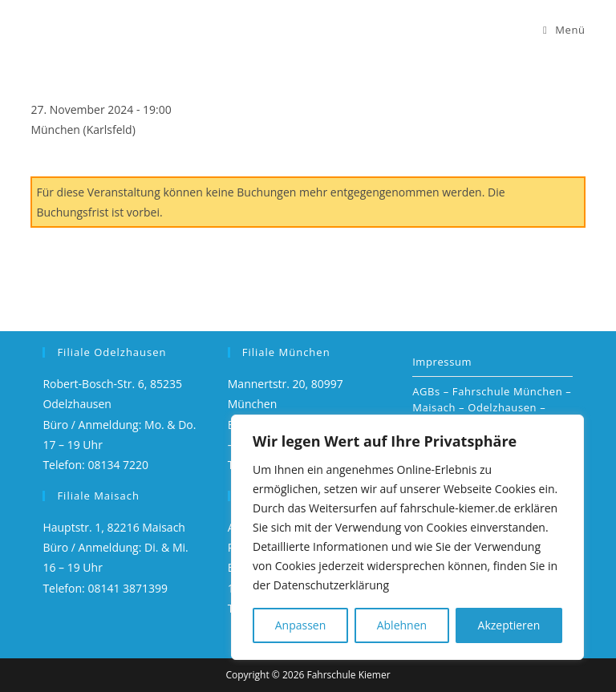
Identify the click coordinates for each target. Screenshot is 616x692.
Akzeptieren (509, 625)
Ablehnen (402, 625)
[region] (407, 537)
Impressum (442, 362)
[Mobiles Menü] (564, 30)
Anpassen (301, 625)
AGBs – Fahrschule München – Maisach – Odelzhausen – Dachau (492, 407)
